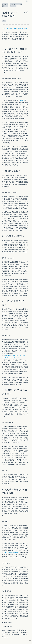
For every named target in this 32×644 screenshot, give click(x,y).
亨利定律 (23, 100)
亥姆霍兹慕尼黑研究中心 (12, 552)
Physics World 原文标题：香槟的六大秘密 (15, 28)
